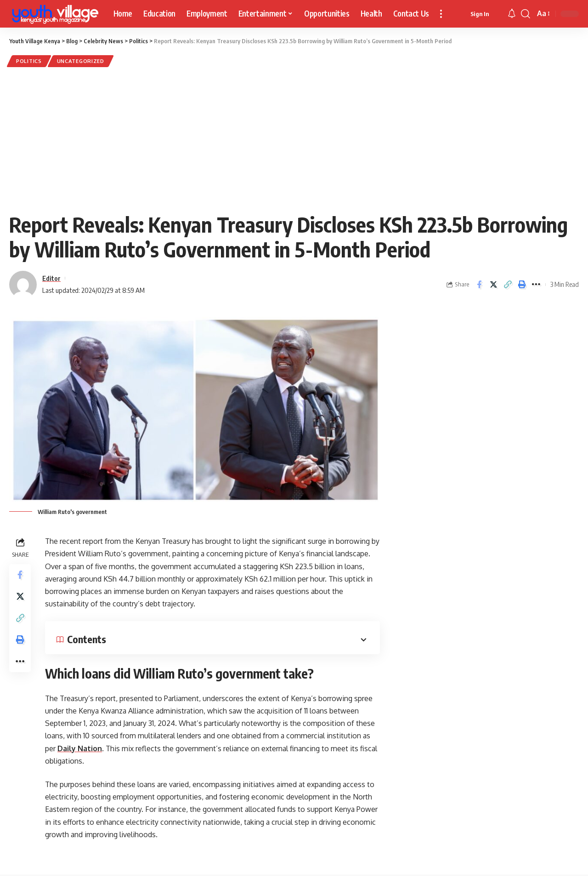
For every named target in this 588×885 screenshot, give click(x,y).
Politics (29, 61)
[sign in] (480, 14)
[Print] (522, 285)
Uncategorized (83, 61)
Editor (51, 279)
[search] (526, 14)
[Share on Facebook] (479, 285)
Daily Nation (80, 749)
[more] (441, 14)
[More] (536, 285)
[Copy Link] (508, 285)
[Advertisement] (294, 139)
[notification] (512, 14)
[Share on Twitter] (493, 285)
